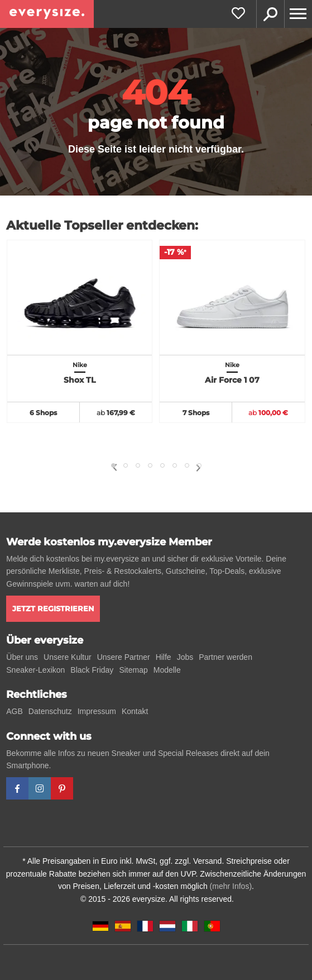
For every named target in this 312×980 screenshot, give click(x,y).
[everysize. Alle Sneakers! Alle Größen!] (47, 14)
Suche (270, 14)
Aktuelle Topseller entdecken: (102, 225)
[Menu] (298, 14)
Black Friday (92, 670)
